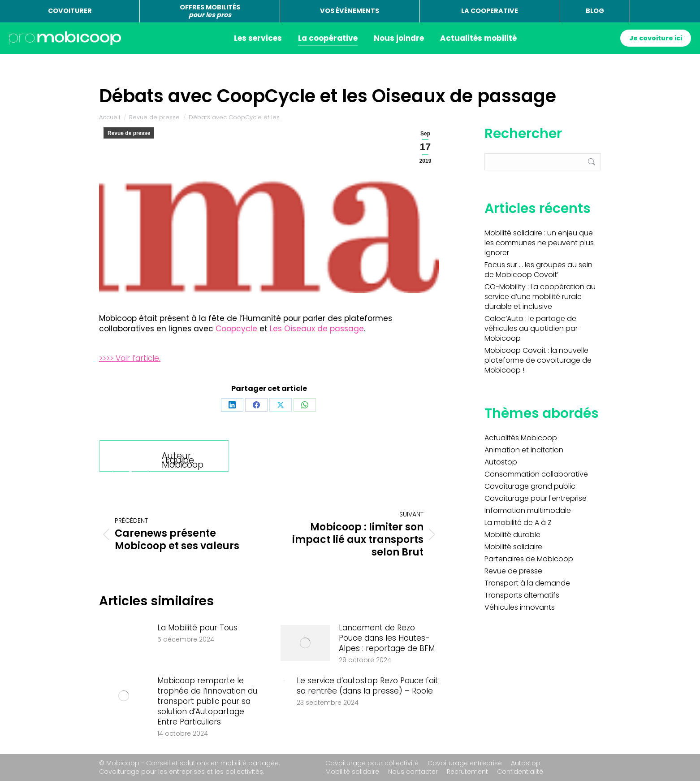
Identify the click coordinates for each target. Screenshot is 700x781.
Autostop (501, 462)
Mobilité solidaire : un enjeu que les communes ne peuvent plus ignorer (539, 243)
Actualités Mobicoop (521, 438)
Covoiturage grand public (530, 486)
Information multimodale (528, 511)
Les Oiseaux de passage (317, 329)
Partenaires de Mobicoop (529, 559)
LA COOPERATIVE (490, 11)
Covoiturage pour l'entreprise (536, 499)
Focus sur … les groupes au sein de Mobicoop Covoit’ (538, 270)
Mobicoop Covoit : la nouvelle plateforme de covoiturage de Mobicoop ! (538, 360)
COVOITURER (70, 11)
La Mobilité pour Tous (197, 628)
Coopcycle (236, 329)
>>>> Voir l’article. (130, 358)
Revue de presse (129, 133)
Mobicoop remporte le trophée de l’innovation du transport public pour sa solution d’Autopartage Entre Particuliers (207, 701)
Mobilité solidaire (513, 547)
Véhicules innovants (520, 607)
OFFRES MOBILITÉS (210, 11)
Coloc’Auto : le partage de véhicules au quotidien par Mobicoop (531, 329)
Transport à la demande (527, 583)
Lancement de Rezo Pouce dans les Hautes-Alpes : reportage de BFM (387, 638)
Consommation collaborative (536, 474)
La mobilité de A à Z (518, 523)
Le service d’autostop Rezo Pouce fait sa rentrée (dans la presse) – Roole (367, 686)
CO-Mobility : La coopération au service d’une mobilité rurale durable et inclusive (540, 297)
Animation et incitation (524, 450)
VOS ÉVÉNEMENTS (350, 11)
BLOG (595, 11)
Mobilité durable (512, 535)
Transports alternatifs (522, 595)
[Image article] (124, 643)
